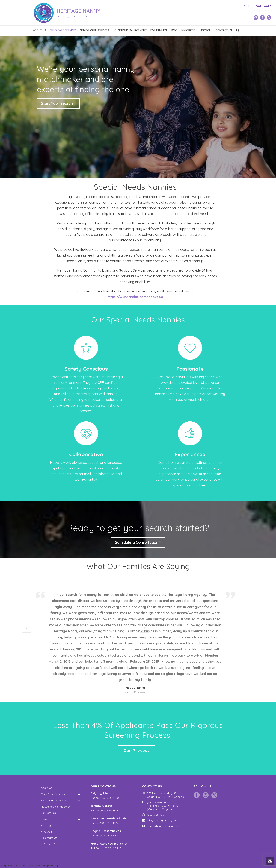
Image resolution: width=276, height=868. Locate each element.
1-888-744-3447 (258, 6)
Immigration (189, 30)
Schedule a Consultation (137, 542)
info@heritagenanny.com (163, 820)
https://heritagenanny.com (164, 826)
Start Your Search (57, 103)
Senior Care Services (95, 30)
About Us (40, 30)
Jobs (174, 30)
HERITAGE (79, 11)
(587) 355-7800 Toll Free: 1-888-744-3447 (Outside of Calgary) (166, 806)
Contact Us (224, 30)
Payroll (207, 30)
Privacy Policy (51, 844)
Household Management (130, 30)
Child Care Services (63, 30)
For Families (159, 30)
